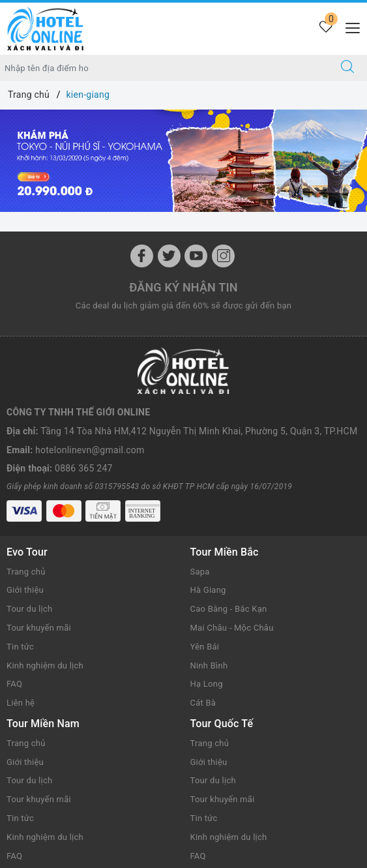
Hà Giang (208, 590)
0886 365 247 (84, 468)
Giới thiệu (25, 590)
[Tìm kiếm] (347, 68)
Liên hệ (21, 703)
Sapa (200, 572)
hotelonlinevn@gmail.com (90, 450)
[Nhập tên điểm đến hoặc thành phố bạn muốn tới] (164, 68)
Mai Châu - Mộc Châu (232, 628)
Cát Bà (203, 703)
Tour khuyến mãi (39, 628)
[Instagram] (223, 256)
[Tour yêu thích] (326, 28)
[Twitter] (169, 256)
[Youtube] (196, 256)
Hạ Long (207, 684)
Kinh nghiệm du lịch (45, 666)
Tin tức (20, 647)
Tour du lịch (29, 609)
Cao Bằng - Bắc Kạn (229, 609)
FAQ (14, 684)
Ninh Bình (209, 666)
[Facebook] (142, 256)
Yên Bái (205, 647)
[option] (183, 161)
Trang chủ (26, 572)
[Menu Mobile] (349, 26)
